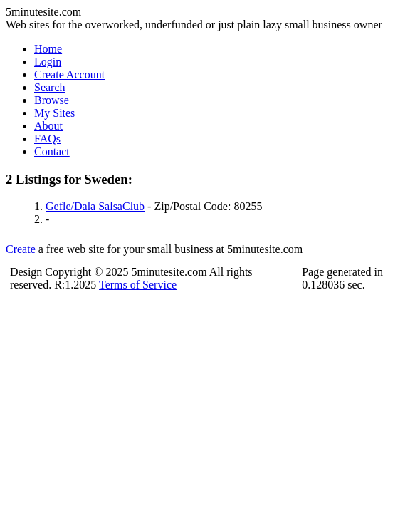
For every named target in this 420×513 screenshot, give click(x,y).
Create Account (69, 74)
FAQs (47, 139)
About (48, 126)
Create (21, 249)
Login (48, 62)
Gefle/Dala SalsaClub (95, 206)
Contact (52, 151)
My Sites (54, 113)
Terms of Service (138, 285)
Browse (52, 100)
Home (48, 49)
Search (50, 87)
